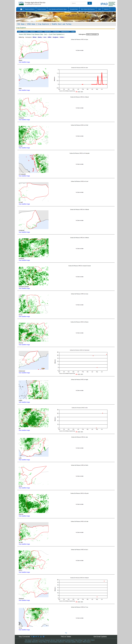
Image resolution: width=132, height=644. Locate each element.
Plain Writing (79, 640)
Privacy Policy (42, 642)
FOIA (92, 640)
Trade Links (86, 640)
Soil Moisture (40, 32)
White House (86, 642)
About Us (106, 9)
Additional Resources (65, 32)
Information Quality (70, 642)
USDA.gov (35, 640)
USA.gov (79, 642)
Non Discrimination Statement (56, 642)
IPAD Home (31, 24)
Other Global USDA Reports (88, 9)
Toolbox (20, 32)
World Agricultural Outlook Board (65, 640)
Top (66, 633)
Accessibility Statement (31, 642)
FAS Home (21, 24)
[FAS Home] (28, 3)
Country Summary (42, 9)
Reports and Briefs (30, 9)
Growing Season (56, 32)
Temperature (33, 32)
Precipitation (26, 32)
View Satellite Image (24, 62)
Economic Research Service (47, 640)
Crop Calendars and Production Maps (58, 9)
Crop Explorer (43, 24)
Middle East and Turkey (62, 24)
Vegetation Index (48, 32)
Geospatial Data (74, 9)
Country (73, 32)
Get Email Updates (100, 637)
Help (99, 9)
